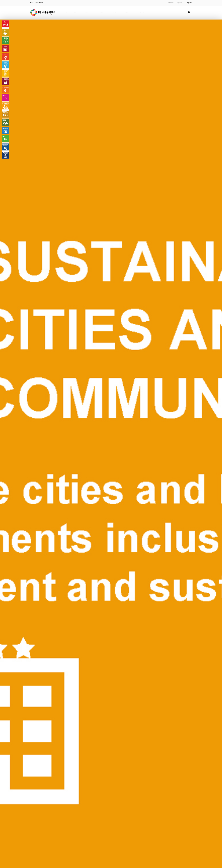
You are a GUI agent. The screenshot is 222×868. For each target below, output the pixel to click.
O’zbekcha (171, 3)
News (75, 12)
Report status (142, 12)
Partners (114, 12)
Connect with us (37, 3)
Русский (181, 3)
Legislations (101, 12)
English (189, 3)
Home (66, 12)
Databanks (127, 12)
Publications (87, 12)
